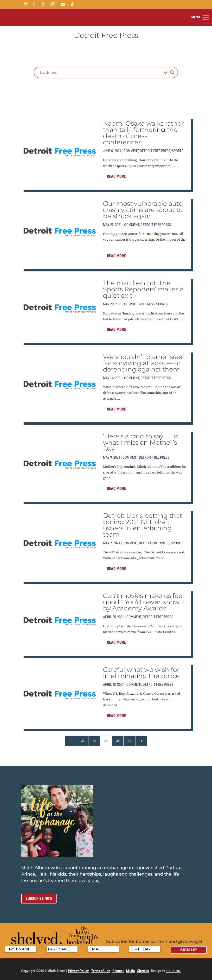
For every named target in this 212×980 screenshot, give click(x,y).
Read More (116, 174)
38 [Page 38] (118, 738)
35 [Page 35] (83, 738)
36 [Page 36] (94, 738)
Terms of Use (101, 968)
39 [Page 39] (129, 738)
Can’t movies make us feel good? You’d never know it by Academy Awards (144, 599)
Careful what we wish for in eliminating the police (141, 670)
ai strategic (173, 968)
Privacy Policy (78, 968)
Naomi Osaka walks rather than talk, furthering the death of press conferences (143, 130)
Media (130, 968)
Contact (118, 968)
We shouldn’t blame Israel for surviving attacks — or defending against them (144, 360)
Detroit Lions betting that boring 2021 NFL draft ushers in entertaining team (143, 523)
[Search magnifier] (172, 70)
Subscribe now (39, 896)
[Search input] (100, 70)
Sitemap (143, 968)
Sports (178, 148)
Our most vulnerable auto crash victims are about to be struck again (143, 207)
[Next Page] (141, 738)
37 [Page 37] (106, 738)
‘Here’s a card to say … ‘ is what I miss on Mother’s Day (141, 440)
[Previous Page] (71, 738)
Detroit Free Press (155, 148)
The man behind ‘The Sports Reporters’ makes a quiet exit (143, 287)
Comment (131, 148)
